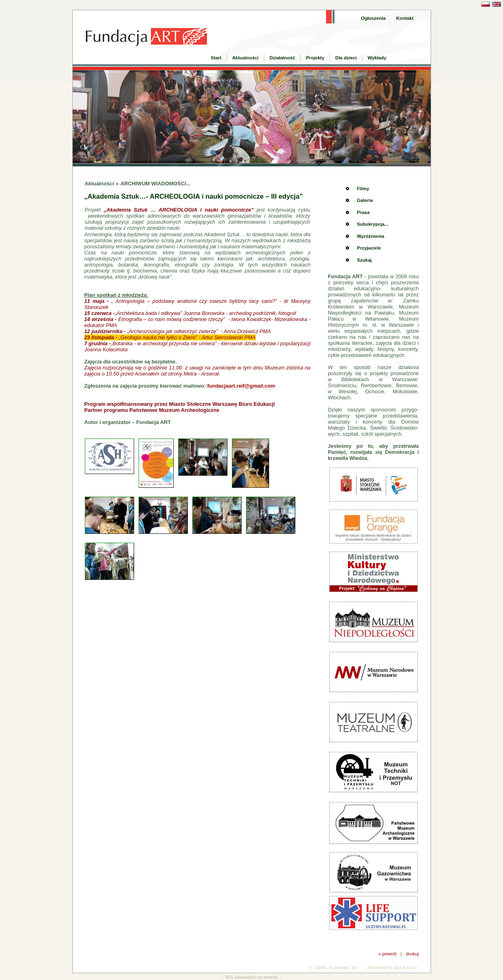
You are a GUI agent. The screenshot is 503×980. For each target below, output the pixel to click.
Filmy (363, 189)
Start (216, 58)
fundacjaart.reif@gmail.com (241, 386)
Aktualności (245, 58)
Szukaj (364, 260)
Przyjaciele (369, 248)
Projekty (315, 58)
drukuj (412, 954)
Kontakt (405, 18)
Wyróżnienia (371, 236)
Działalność (282, 58)
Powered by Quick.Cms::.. (395, 967)
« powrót (387, 954)
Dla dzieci (346, 58)
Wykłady (377, 58)
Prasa (363, 212)
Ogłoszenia (373, 18)
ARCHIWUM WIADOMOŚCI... (155, 184)
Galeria (365, 200)
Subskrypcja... (373, 224)
